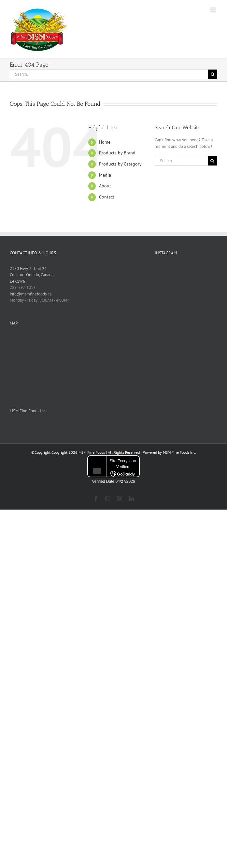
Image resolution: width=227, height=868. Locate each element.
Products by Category (120, 164)
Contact (107, 197)
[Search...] (109, 74)
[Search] (213, 74)
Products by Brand (117, 153)
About (105, 186)
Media (105, 175)
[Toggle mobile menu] (214, 10)
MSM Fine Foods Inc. (28, 411)
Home (105, 142)
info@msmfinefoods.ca (31, 294)
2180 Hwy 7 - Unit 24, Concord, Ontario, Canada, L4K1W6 (32, 275)
